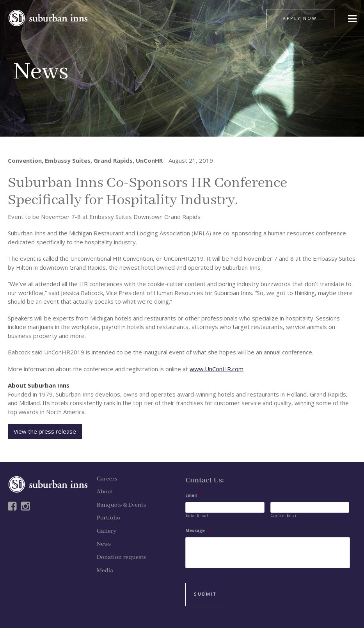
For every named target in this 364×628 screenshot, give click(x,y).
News (104, 544)
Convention (25, 160)
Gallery (107, 531)
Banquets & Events (121, 505)
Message (198, 531)
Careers (107, 479)
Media (105, 571)
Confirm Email (284, 515)
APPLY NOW (300, 18)
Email (194, 495)
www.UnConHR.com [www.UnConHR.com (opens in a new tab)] (217, 369)
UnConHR (149, 160)
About (105, 492)
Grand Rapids (113, 160)
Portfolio (109, 518)
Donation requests (121, 557)
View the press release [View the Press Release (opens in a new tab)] (45, 431)
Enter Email (197, 515)
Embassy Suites (68, 160)
